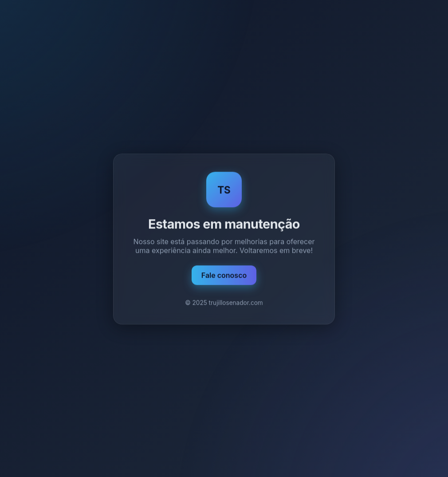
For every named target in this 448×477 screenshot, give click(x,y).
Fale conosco (224, 276)
